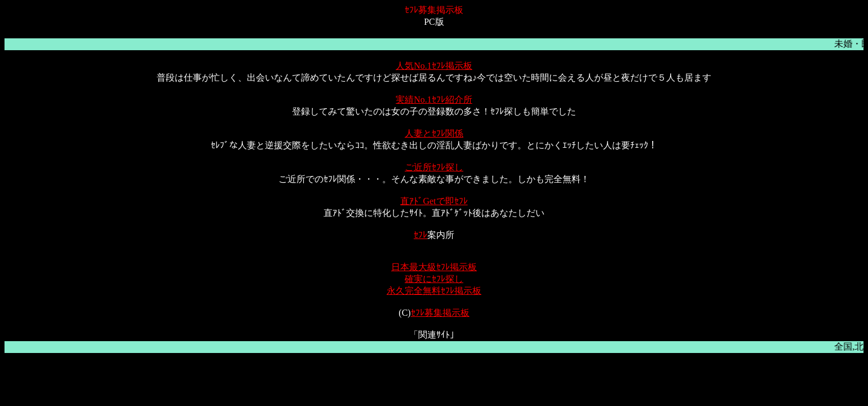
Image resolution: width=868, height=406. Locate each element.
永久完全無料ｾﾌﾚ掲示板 (434, 291)
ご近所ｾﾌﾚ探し (434, 167)
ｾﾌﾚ (420, 235)
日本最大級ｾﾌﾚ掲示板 (434, 267)
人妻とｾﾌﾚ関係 (434, 133)
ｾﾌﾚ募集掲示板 (440, 313)
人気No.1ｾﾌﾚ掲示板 (434, 66)
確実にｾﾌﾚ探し (434, 279)
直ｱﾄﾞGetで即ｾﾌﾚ (434, 201)
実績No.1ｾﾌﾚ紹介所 (434, 100)
